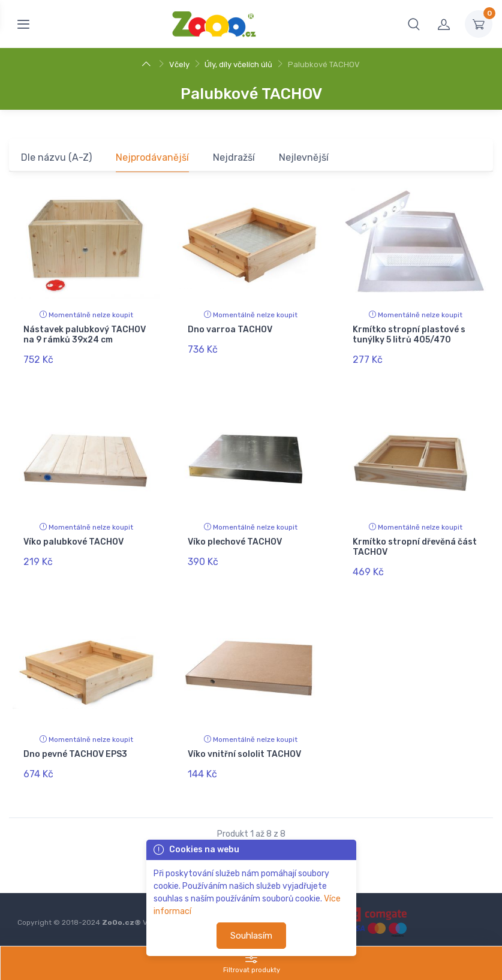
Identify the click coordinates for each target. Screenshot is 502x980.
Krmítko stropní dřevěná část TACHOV (415, 544)
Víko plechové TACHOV (235, 539)
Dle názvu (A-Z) (56, 157)
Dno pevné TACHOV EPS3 (75, 748)
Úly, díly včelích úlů (238, 64)
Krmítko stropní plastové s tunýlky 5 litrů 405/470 (409, 335)
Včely (179, 64)
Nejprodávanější (152, 157)
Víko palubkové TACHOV (73, 539)
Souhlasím (251, 936)
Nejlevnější (304, 157)
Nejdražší (234, 157)
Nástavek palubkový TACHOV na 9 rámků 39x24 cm (85, 335)
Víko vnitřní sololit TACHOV (244, 748)
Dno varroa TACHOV (230, 330)
